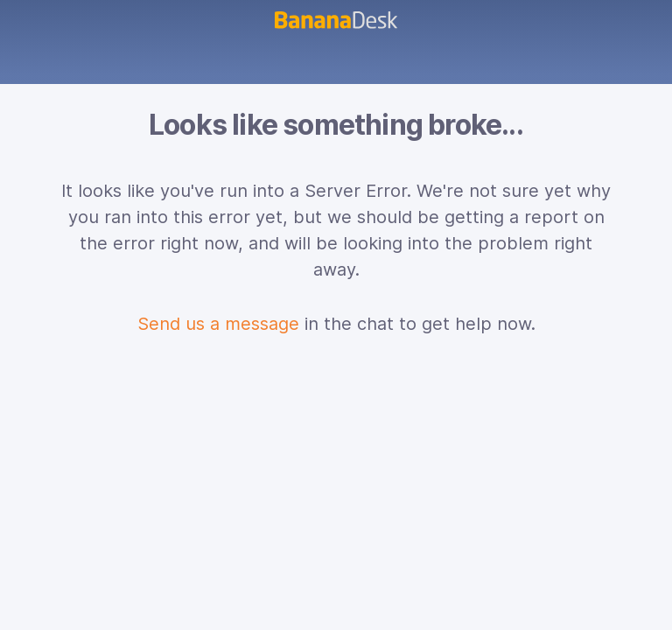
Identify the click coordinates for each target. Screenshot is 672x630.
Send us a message (218, 324)
